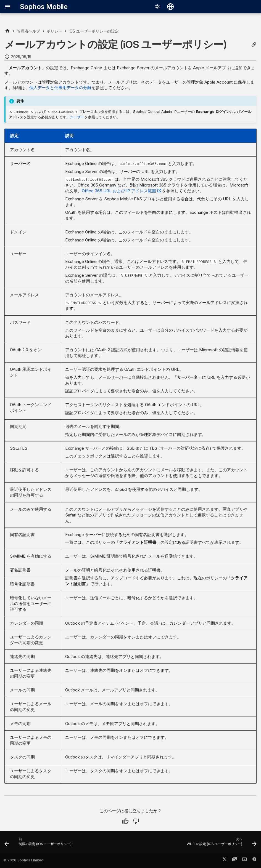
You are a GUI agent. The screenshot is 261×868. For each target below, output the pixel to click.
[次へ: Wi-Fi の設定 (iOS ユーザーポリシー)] (221, 843)
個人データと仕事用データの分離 (60, 88)
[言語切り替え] (170, 7)
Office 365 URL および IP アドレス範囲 (119, 191)
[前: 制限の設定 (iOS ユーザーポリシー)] (39, 843)
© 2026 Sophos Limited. (24, 860)
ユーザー (77, 117)
